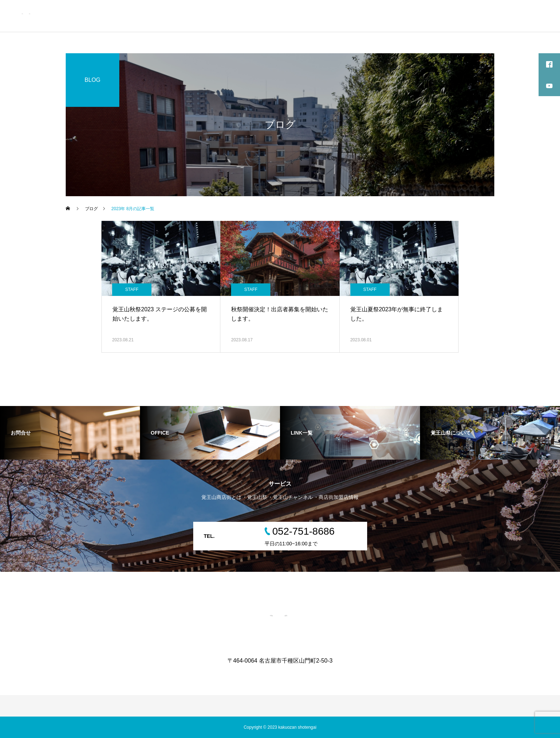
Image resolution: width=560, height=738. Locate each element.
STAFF (132, 289)
